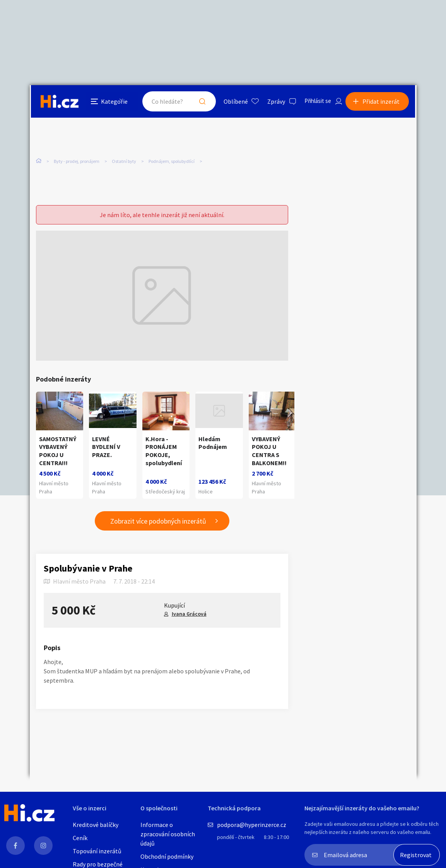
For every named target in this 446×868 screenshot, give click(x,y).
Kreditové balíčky (96, 825)
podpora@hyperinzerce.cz (252, 825)
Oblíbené (229, 102)
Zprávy (269, 102)
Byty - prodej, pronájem (77, 162)
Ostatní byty (124, 162)
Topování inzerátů (97, 851)
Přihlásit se (313, 102)
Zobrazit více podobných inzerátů (158, 521)
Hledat (195, 102)
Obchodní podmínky (167, 856)
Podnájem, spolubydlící (172, 162)
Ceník (80, 838)
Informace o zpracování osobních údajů (168, 834)
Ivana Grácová (189, 615)
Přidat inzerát (383, 102)
